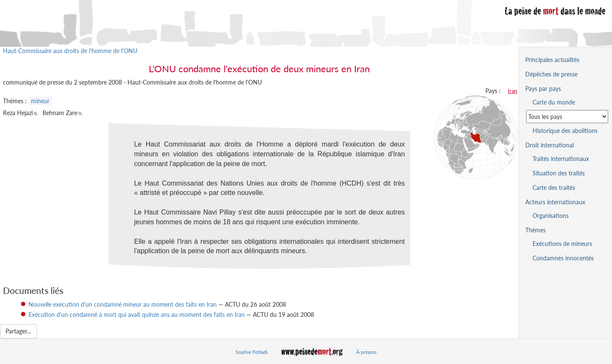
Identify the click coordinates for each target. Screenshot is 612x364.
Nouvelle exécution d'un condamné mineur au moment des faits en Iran (123, 304)
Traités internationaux (561, 159)
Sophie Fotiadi (252, 352)
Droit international (550, 145)
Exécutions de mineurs (562, 244)
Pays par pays (543, 89)
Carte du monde (554, 102)
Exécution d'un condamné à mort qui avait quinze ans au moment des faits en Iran (137, 315)
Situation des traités (559, 173)
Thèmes (535, 230)
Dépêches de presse (551, 74)
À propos (366, 352)
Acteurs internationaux (555, 202)
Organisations (551, 216)
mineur (40, 101)
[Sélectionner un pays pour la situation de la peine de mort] (567, 117)
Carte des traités (554, 188)
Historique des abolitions (565, 131)
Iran (513, 91)
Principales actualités (552, 60)
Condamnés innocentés (563, 258)
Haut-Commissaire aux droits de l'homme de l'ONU (70, 51)
